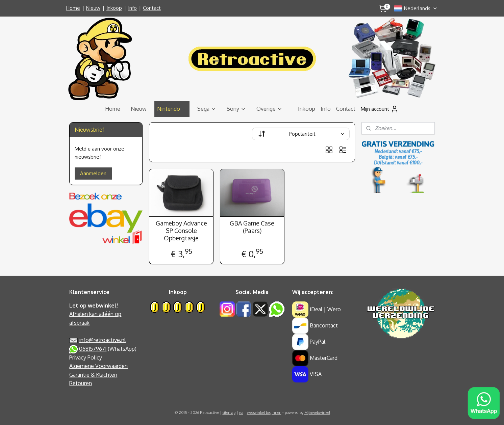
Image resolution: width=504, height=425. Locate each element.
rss (241, 413)
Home (73, 8)
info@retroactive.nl (102, 340)
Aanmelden (93, 173)
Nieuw (93, 8)
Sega (207, 109)
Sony (236, 109)
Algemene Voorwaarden (98, 366)
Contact (152, 8)
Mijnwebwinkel (317, 413)
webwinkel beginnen (264, 413)
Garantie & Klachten (93, 375)
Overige (269, 109)
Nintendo (172, 109)
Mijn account (380, 109)
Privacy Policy (86, 357)
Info (132, 8)
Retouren (81, 383)
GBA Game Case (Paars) (252, 227)
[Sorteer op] (301, 134)
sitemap (229, 413)
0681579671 (93, 349)
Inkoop (114, 8)
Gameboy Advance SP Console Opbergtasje (181, 231)
